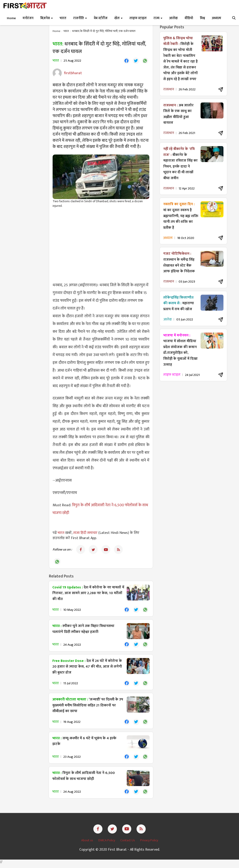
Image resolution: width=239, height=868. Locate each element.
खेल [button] (118, 18)
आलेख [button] (173, 18)
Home (11, 18)
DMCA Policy (107, 844)
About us (87, 844)
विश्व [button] (202, 18)
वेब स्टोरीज (101, 18)
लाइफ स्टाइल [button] (138, 18)
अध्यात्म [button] (216, 18)
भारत (66, 31)
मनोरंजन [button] (28, 18)
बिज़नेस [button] (47, 18)
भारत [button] (63, 18)
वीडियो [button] (189, 18)
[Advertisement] (101, 245)
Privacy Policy (149, 844)
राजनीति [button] (80, 18)
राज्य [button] (158, 18)
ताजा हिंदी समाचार (85, 534)
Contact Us (128, 844)
